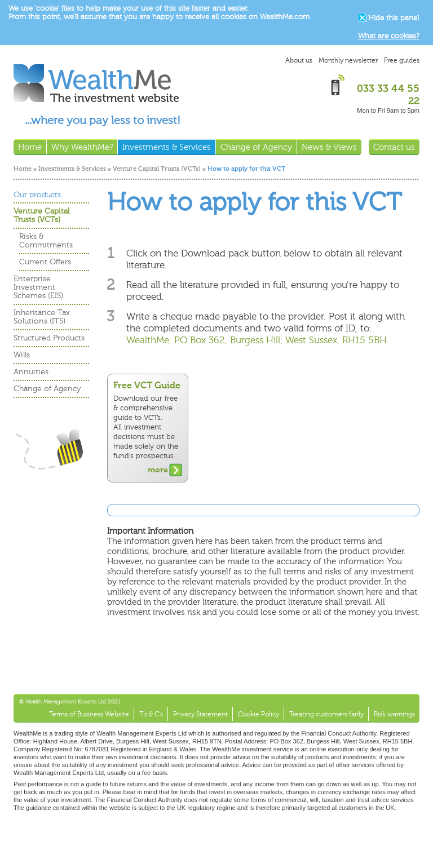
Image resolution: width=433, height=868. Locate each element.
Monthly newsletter (348, 60)
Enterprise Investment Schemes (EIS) (38, 287)
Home (23, 169)
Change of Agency (47, 389)
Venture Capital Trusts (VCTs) (157, 169)
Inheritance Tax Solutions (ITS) (42, 317)
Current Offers (45, 262)
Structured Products (49, 338)
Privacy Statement (200, 714)
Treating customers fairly (326, 714)
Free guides (402, 60)
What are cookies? (389, 36)
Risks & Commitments (46, 241)
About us (299, 60)
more (158, 470)
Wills (22, 355)
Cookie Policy (259, 714)
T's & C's (151, 714)
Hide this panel (394, 18)
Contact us (394, 147)
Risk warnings (394, 714)
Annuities (31, 372)
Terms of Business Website (89, 714)
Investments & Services (72, 169)
